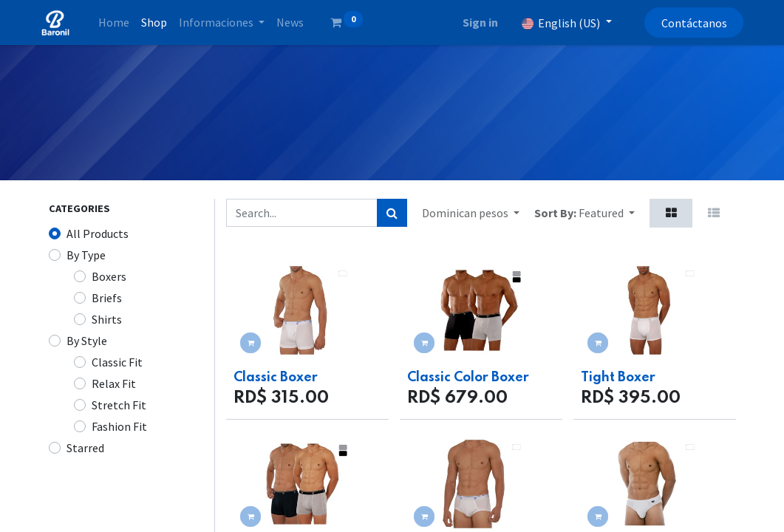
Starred (85, 448)
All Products (98, 233)
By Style (87, 341)
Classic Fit (117, 362)
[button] (607, 213)
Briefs (107, 298)
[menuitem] (122, 22)
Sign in (472, 22)
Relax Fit (114, 383)
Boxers (109, 276)
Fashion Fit (119, 426)
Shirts (107, 319)
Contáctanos (686, 23)
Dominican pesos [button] (466, 213)
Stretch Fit (119, 405)
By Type (86, 255)
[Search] (392, 213)
